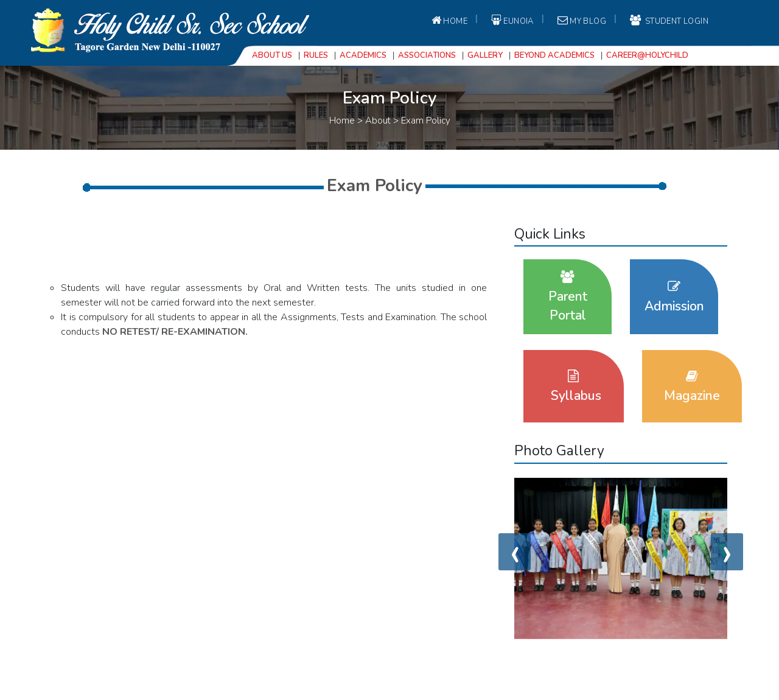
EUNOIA (512, 21)
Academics (363, 55)
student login (668, 21)
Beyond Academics (554, 55)
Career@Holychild (647, 55)
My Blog (581, 21)
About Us (272, 55)
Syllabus (576, 387)
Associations (427, 55)
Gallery (485, 55)
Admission (674, 297)
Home (449, 21)
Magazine (692, 387)
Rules (316, 55)
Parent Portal (568, 297)
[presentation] (515, 552)
